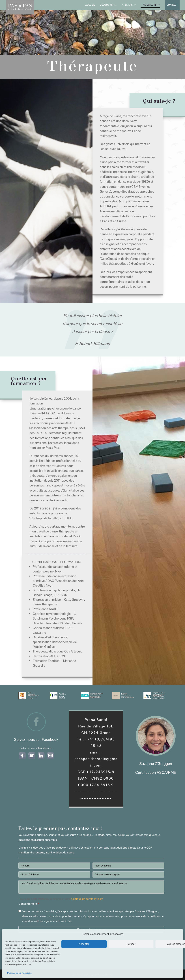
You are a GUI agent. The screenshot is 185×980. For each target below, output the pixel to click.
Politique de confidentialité (19, 973)
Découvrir (107, 5)
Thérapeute (149, 5)
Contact (172, 5)
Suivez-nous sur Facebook (36, 739)
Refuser (131, 944)
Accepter (84, 944)
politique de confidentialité (87, 899)
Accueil (90, 5)
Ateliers (127, 5)
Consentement (29, 904)
